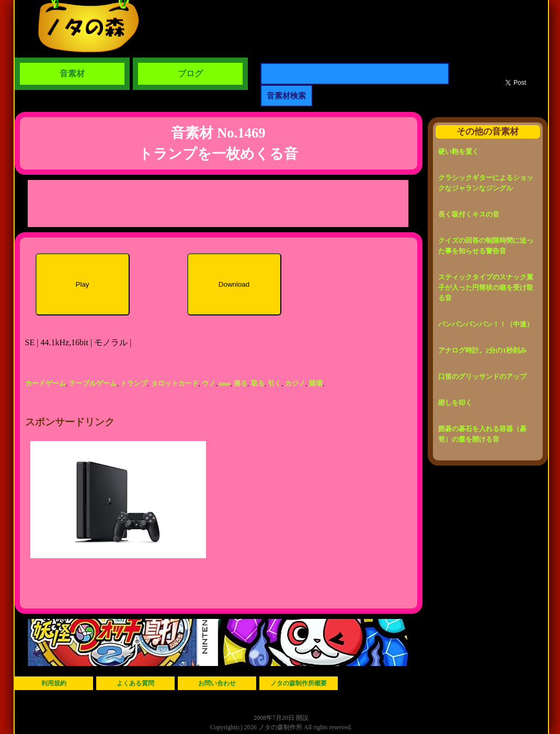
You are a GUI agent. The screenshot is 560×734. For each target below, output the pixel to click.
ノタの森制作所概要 (299, 683)
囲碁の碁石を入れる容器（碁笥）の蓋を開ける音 (482, 434)
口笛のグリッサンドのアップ (482, 376)
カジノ (295, 383)
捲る (241, 383)
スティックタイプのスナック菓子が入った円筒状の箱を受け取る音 (486, 287)
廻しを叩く (455, 403)
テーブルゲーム (93, 383)
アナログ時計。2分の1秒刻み (482, 350)
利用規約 (54, 683)
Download (234, 284)
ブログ (190, 74)
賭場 (316, 383)
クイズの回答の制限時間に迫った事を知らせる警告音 (486, 246)
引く (275, 383)
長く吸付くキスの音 (469, 214)
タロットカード (175, 383)
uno (225, 383)
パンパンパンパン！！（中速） (486, 324)
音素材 (72, 74)
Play (83, 284)
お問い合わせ (217, 683)
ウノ (209, 383)
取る (258, 383)
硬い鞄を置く (459, 151)
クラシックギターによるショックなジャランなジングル (486, 183)
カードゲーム (45, 383)
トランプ (134, 383)
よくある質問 (135, 683)
